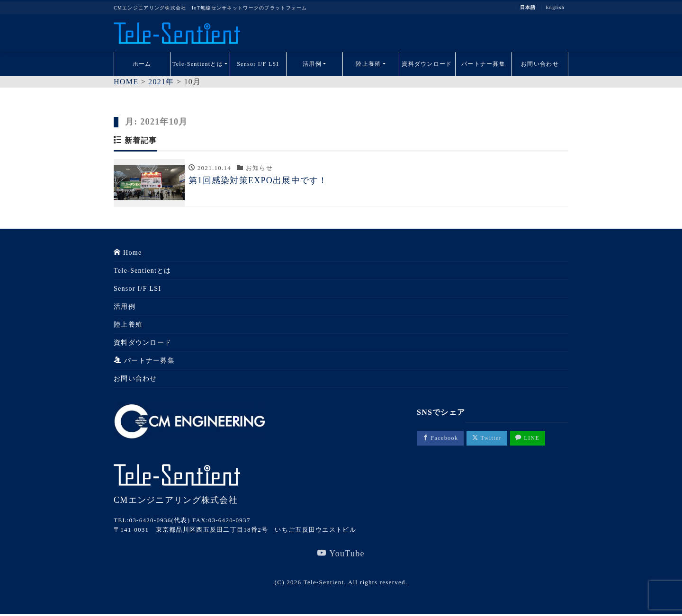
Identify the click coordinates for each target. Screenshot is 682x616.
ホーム (142, 64)
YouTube (341, 555)
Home (128, 253)
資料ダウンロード (427, 64)
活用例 (312, 64)
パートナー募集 (483, 64)
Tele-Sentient (324, 584)
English (555, 8)
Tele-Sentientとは (198, 64)
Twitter (491, 439)
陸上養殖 (368, 64)
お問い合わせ (540, 64)
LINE (535, 439)
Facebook (442, 439)
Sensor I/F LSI (258, 64)
